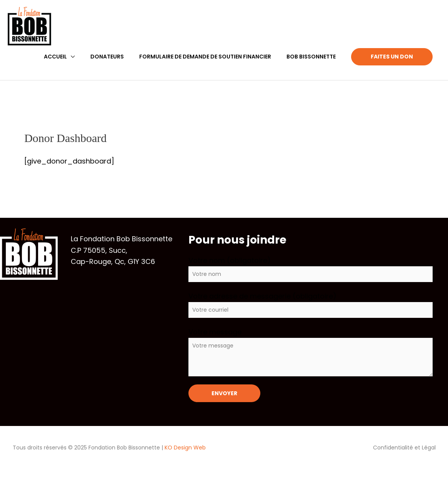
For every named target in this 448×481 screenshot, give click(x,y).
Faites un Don (392, 57)
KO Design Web (185, 448)
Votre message (311, 352)
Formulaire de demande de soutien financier (205, 57)
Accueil (55, 57)
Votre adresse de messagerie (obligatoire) (311, 305)
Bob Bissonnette (311, 57)
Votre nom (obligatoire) (311, 269)
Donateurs (107, 57)
